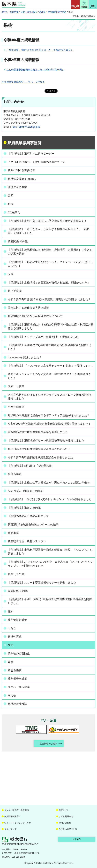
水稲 (11, 204)
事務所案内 (15, 474)
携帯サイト (64, 810)
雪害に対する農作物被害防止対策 (28, 308)
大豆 (11, 274)
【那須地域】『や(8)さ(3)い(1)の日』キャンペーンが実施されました (50, 499)
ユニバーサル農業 (19, 687)
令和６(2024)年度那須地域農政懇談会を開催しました (40, 457)
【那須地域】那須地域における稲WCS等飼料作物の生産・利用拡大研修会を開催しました (51, 326)
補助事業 (13, 533)
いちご (12, 628)
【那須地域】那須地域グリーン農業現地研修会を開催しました (46, 441)
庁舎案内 (77, 839)
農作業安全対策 (17, 679)
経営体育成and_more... (22, 179)
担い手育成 (15, 291)
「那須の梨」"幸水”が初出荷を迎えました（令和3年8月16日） (40, 50)
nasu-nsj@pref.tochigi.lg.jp (26, 127)
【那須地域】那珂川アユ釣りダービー (31, 154)
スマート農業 (16, 386)
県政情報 (14, 12)
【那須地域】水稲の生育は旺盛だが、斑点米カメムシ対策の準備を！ (50, 483)
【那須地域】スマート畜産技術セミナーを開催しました (42, 583)
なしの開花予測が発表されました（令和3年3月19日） (35, 70)
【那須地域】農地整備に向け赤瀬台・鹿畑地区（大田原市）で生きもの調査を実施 (50, 252)
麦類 (11, 195)
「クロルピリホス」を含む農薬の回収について (36, 162)
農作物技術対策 (17, 620)
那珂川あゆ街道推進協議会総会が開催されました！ (39, 449)
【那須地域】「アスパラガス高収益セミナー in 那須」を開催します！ (51, 366)
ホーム (5, 12)
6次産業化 (14, 212)
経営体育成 (15, 637)
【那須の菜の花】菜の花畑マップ (28, 516)
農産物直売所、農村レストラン (27, 541)
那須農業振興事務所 (57, 12)
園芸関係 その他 (18, 591)
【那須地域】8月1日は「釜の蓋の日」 (31, 466)
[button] (75, 4)
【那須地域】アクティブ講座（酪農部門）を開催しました (43, 337)
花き (11, 611)
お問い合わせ (65, 823)
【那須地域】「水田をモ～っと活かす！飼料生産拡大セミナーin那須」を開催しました (48, 231)
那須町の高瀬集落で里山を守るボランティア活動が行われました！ (49, 415)
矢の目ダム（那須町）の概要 (26, 491)
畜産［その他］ (17, 574)
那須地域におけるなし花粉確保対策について (35, 316)
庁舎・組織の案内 (29, 12)
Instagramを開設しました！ (25, 357)
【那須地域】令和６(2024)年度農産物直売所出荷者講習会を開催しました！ (50, 347)
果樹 (11, 645)
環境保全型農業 (17, 187)
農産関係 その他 (18, 241)
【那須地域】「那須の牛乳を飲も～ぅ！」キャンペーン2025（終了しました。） (50, 264)
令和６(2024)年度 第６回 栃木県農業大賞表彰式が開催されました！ (49, 299)
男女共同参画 (16, 407)
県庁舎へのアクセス (68, 829)
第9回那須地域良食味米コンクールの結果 (33, 525)
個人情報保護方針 (12, 816)
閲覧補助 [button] (84, 7)
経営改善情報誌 (17, 704)
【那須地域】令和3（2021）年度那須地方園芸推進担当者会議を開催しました (50, 601)
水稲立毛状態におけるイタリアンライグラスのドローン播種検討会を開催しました (50, 397)
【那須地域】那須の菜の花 (24, 508)
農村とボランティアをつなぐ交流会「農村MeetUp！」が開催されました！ (49, 376)
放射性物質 (15, 670)
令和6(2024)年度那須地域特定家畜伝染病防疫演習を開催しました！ (49, 424)
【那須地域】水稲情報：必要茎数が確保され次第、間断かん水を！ (49, 283)
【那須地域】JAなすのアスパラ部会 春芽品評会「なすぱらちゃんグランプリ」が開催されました (50, 564)
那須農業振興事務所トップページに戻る (23, 82)
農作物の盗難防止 (19, 653)
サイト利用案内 (66, 816)
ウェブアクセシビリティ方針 (18, 823)
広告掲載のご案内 (48, 744)
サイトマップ (10, 829)
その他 (12, 695)
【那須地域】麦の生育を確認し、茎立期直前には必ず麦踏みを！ (47, 221)
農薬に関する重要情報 (21, 170)
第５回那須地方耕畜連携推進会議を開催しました (38, 432)
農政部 (42, 12)
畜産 (11, 662)
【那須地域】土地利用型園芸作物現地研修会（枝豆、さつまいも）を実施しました (50, 552)
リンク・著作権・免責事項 (17, 810)
